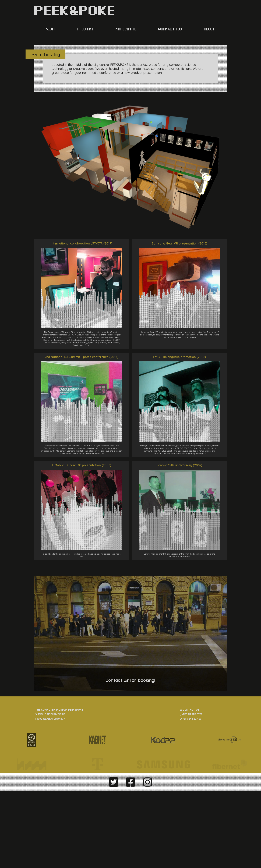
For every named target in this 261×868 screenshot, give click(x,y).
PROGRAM (86, 29)
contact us (191, 709)
